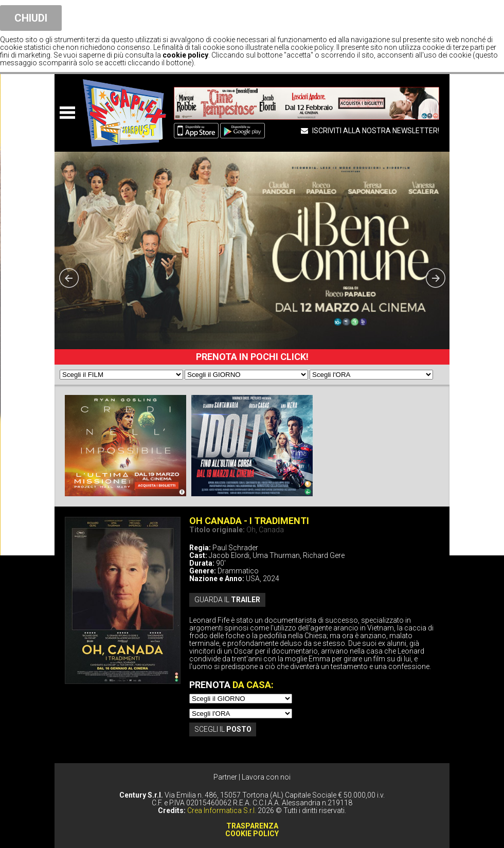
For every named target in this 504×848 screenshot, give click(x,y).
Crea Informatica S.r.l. (222, 810)
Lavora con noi (266, 777)
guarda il (227, 600)
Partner (225, 777)
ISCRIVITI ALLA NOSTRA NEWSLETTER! (370, 131)
